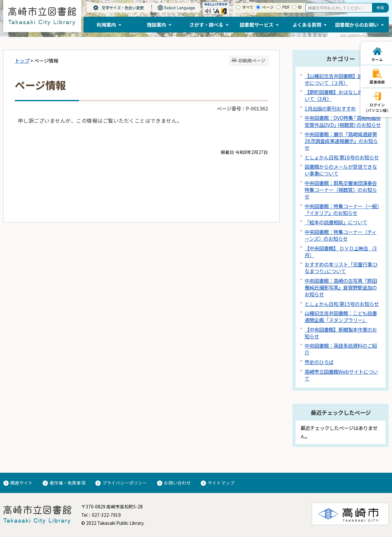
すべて (248, 7)
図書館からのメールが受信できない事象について (341, 170)
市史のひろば (319, 362)
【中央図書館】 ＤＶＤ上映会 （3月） (341, 251)
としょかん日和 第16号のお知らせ (342, 157)
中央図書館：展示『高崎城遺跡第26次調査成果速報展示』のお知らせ (341, 141)
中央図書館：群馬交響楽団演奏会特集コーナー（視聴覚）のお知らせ (341, 190)
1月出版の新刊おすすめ (330, 108)
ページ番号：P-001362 (242, 108)
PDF (286, 7)
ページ (268, 7)
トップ (22, 60)
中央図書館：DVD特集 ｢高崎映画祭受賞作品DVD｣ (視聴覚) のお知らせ (343, 121)
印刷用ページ (252, 60)
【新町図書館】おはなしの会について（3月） (341, 95)
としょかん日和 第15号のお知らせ (342, 304)
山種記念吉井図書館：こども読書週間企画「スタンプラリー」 (341, 316)
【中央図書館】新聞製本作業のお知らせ (341, 333)
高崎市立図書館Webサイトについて (341, 375)
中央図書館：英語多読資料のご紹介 (341, 349)
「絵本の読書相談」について (336, 222)
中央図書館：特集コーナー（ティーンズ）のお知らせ (341, 235)
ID (300, 7)
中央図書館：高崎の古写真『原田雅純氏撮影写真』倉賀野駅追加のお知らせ (341, 287)
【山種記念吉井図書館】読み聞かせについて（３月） (341, 79)
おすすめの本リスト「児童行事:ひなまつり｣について (341, 268)
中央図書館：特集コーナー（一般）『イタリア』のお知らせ (342, 209)
